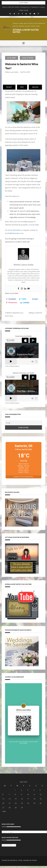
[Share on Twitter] (23, 299)
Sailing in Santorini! (35, 313)
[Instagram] (22, 289)
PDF (22, 87)
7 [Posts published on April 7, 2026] (9, 794)
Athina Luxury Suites (12, 72)
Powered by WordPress (9, 860)
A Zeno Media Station (12, 366)
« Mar (4, 811)
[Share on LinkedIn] (25, 303)
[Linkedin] (25, 289)
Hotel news (12, 58)
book (33, 225)
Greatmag (26, 860)
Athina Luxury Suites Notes (26, 31)
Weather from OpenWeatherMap (23, 477)
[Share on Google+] (34, 299)
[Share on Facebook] (11, 299)
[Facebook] (18, 289)
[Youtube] (29, 289)
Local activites (28, 58)
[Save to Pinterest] (12, 303)
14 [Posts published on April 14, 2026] (10, 799)
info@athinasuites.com (15, 233)
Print (9, 87)
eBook (35, 87)
